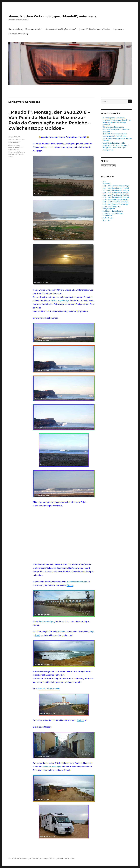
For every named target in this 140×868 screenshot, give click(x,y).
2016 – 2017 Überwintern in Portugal (115, 204)
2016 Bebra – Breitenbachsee (113, 211)
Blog (19, 142)
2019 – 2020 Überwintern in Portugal (116, 197)
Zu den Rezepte (108, 218)
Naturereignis (13, 152)
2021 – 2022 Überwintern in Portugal (116, 193)
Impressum (119, 29)
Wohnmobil (107, 184)
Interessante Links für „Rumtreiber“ (60, 29)
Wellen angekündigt (60, 301)
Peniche (61, 632)
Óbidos (70, 585)
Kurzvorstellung (15, 29)
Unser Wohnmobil (33, 29)
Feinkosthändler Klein (77, 582)
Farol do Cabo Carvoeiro (49, 689)
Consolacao (13, 147)
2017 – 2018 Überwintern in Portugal (115, 202)
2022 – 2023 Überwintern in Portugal (116, 190)
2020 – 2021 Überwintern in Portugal (116, 195)
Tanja (91, 632)
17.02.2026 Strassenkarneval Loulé (115, 134)
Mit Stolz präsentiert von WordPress (63, 858)
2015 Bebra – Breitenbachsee (113, 213)
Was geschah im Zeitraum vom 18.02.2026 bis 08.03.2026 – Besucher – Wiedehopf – (117, 129)
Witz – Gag (106, 220)
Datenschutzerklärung (18, 34)
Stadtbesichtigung (47, 621)
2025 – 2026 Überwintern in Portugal (116, 186)
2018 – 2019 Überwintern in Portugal (115, 200)
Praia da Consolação (51, 767)
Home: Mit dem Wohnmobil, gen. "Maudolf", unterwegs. (53, 16)
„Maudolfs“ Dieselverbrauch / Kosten (95, 29)
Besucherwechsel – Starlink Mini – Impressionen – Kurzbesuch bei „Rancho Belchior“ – (117, 138)
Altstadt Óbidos (14, 145)
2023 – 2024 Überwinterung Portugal (116, 188)
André (37, 635)
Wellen (11, 157)
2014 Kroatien (107, 216)
